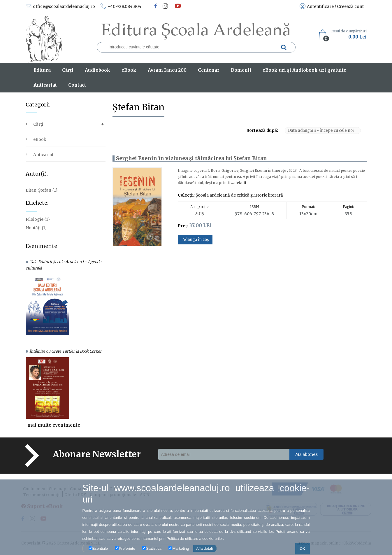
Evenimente (41, 246)
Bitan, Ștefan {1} (42, 190)
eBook (40, 139)
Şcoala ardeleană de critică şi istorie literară (239, 195)
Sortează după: (262, 130)
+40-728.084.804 (121, 6)
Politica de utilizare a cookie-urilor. (195, 539)
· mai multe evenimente (53, 425)
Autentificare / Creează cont (332, 6)
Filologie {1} (38, 219)
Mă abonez (306, 454)
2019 (200, 214)
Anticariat (43, 155)
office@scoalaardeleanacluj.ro (60, 6)
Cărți (38, 124)
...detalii (238, 183)
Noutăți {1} (36, 228)
